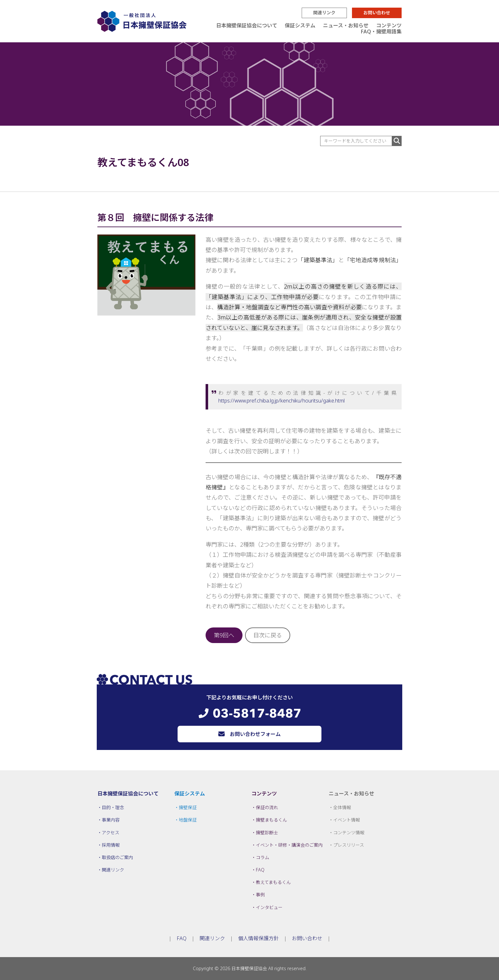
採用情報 (111, 845)
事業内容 (111, 820)
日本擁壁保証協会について (247, 25)
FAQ (260, 870)
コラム (263, 857)
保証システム (300, 25)
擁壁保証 (188, 807)
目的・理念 (113, 807)
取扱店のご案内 (117, 857)
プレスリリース (349, 845)
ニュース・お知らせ (346, 25)
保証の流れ (267, 807)
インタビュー (269, 907)
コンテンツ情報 (349, 833)
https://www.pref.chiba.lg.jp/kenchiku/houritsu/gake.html (281, 401)
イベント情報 (347, 820)
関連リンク (324, 13)
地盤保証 (188, 820)
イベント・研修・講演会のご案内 (289, 845)
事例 (260, 895)
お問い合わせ (377, 13)
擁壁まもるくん (271, 820)
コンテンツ (389, 25)
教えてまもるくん (273, 882)
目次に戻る (268, 635)
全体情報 (342, 807)
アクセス (111, 833)
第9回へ (224, 635)
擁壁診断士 (267, 833)
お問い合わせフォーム (255, 734)
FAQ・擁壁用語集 (381, 31)
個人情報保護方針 (258, 938)
